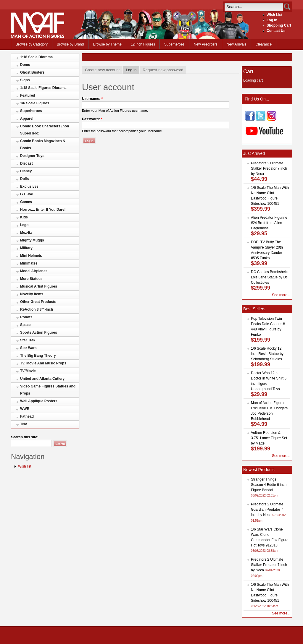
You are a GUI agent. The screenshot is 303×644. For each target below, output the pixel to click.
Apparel (27, 119)
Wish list (25, 466)
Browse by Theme (107, 44)
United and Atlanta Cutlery (42, 379)
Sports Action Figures (39, 332)
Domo (25, 65)
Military (26, 248)
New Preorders (206, 44)
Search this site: (25, 437)
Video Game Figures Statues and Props (48, 390)
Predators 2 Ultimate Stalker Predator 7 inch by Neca (269, 168)
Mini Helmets (31, 256)
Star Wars (28, 348)
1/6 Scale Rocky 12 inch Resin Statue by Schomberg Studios (267, 354)
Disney (26, 171)
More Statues (31, 279)
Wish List (274, 15)
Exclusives (29, 186)
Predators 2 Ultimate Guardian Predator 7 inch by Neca (267, 510)
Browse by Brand (70, 44)
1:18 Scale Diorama (36, 57)
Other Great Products (38, 302)
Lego (24, 225)
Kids (24, 217)
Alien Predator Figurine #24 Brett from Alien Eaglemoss (269, 223)
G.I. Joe (26, 194)
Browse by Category (32, 44)
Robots (26, 317)
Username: (92, 99)
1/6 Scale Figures (35, 103)
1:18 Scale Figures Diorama (43, 88)
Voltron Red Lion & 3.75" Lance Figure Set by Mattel (269, 438)
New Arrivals (237, 44)
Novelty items (32, 294)
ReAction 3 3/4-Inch (37, 309)
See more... (281, 295)
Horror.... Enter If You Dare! (43, 210)
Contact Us (276, 31)
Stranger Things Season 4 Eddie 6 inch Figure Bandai (269, 485)
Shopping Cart (279, 25)
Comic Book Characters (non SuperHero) (45, 130)
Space (25, 325)
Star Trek (28, 340)
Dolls (24, 179)
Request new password (163, 70)
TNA (24, 424)
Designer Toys (32, 156)
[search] (254, 7)
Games (26, 202)
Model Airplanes (34, 271)
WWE (25, 409)
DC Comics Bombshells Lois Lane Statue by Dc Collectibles (270, 277)
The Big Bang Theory (38, 356)
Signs (25, 80)
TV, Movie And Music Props (43, 363)
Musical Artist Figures (39, 286)
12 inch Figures (143, 44)
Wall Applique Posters (39, 401)
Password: (92, 119)
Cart (248, 72)
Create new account (102, 70)
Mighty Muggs (32, 240)
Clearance (263, 44)
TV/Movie (28, 371)
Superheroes (174, 44)
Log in (272, 20)
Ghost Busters (32, 72)
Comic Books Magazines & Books (43, 145)
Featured (28, 95)
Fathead (27, 416)
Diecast (26, 163)
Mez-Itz (26, 233)
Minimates (29, 263)
